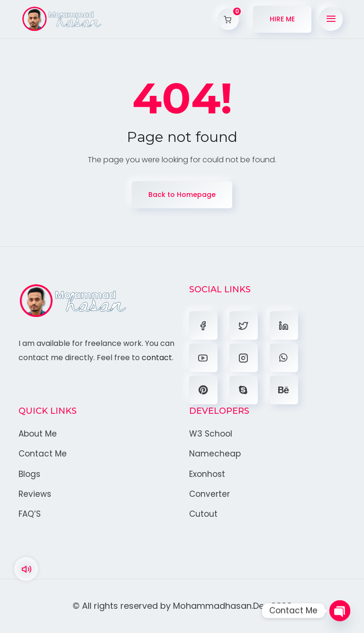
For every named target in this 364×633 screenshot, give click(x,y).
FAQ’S (30, 514)
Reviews (35, 494)
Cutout (203, 514)
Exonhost (207, 474)
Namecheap (215, 454)
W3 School (211, 434)
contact (157, 358)
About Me (38, 434)
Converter (209, 494)
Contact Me (43, 454)
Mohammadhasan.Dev (221, 606)
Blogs (29, 474)
